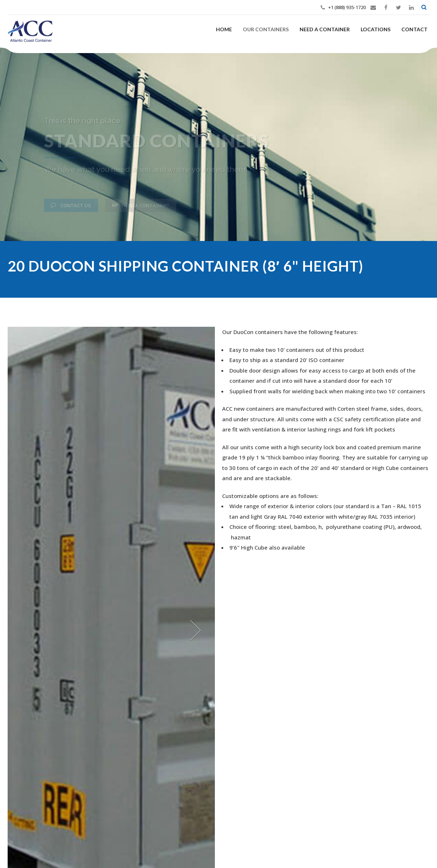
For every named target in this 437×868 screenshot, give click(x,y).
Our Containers (266, 29)
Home (224, 29)
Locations (376, 29)
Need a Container (325, 29)
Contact (414, 29)
